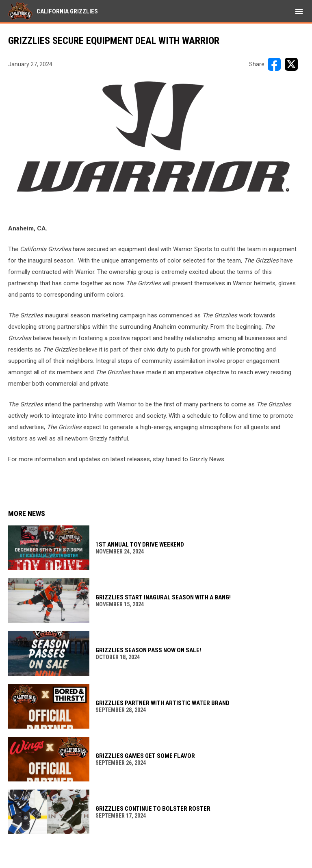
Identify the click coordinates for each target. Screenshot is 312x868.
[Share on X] (291, 64)
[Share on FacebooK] (274, 64)
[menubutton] (299, 11)
